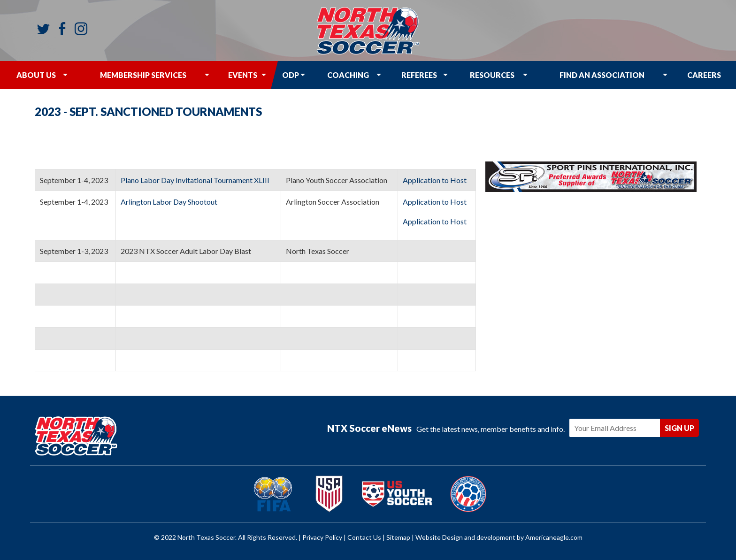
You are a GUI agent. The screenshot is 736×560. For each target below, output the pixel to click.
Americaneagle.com (554, 537)
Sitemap (398, 537)
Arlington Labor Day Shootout (170, 202)
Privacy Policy (322, 537)
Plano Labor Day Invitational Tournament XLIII (195, 180)
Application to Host (435, 180)
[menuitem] (36, 75)
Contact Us (364, 537)
